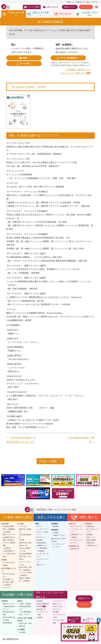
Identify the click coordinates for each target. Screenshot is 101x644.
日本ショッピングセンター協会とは (50, 596)
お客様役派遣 (41, 544)
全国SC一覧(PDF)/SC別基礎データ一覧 (25, 549)
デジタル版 (23, 65)
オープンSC (23, 527)
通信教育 (56, 527)
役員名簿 (39, 607)
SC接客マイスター (59, 536)
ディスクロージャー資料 (43, 614)
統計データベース (9, 536)
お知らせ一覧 (57, 607)
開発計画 (25, 532)
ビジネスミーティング (43, 561)
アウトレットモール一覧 (25, 564)
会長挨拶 (39, 602)
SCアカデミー (41, 538)
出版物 (5, 566)
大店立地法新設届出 (25, 537)
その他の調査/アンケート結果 (9, 555)
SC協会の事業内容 (43, 605)
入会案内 (39, 618)
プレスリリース (58, 602)
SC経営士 (56, 533)
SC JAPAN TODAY (9, 563)
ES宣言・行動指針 (25, 605)
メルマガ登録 (32, 7)
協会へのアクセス (92, 2)
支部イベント (41, 565)
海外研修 (39, 541)
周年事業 (56, 613)
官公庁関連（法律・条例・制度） (9, 583)
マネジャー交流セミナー (43, 534)
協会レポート (57, 605)
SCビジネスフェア (76, 527)
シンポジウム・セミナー (43, 556)
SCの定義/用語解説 (25, 555)
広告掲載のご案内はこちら (78, 71)
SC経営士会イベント (93, 548)
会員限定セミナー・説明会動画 (42, 549)
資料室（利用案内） (25, 580)
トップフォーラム (43, 530)
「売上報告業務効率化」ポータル (25, 614)
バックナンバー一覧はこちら (73, 74)
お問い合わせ (51, 7)
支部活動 (89, 536)
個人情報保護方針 (11, 640)
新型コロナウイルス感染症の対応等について (9, 607)
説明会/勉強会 (91, 541)
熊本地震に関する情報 (9, 614)
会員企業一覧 (80, 2)
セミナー (39, 527)
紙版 (23, 59)
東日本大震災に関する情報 (9, 620)
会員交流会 (90, 527)
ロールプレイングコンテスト (59, 546)
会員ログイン (70, 7)
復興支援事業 (7, 624)
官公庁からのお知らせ (9, 576)
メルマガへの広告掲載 (59, 622)
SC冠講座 (22, 633)
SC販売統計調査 (8, 527)
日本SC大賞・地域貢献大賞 (25, 626)
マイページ (86, 7)
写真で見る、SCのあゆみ (25, 559)
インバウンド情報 (25, 575)
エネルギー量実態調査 (9, 546)
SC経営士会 (90, 544)
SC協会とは (70, 2)
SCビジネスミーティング (93, 532)
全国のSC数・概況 (25, 544)
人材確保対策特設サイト (25, 609)
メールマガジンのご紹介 (59, 617)
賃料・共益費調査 (9, 532)
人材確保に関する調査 (9, 540)
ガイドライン (7, 589)
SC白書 (21, 541)
